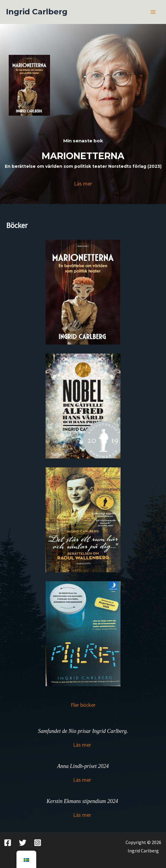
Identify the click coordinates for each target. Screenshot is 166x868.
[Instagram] (38, 843)
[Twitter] (23, 843)
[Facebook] (8, 843)
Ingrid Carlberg (37, 12)
